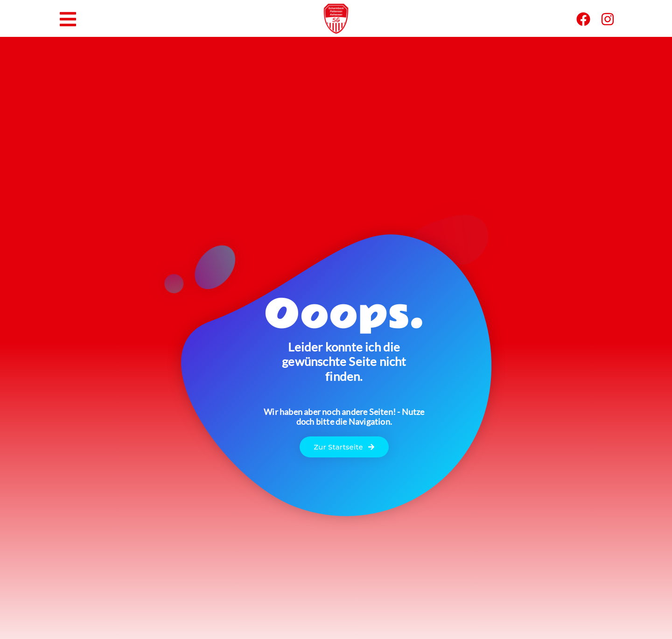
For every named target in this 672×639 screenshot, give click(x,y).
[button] (68, 19)
